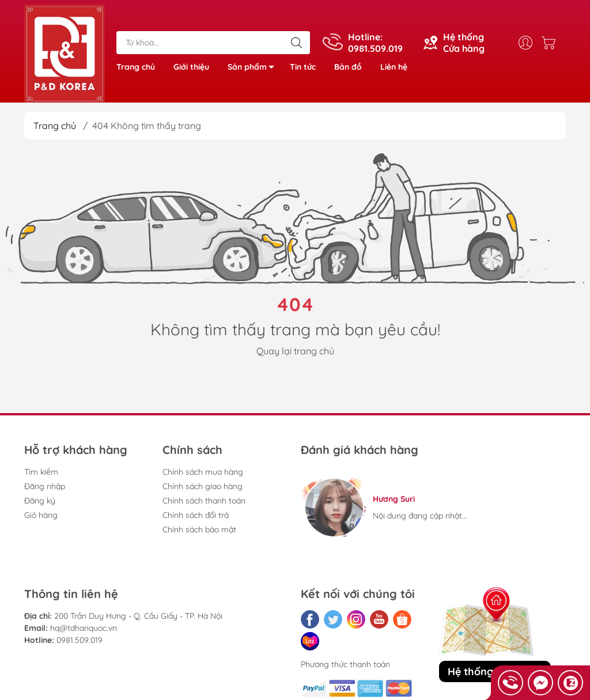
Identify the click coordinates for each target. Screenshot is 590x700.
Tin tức (303, 67)
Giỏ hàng (41, 515)
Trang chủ (136, 67)
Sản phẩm (254, 69)
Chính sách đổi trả (196, 515)
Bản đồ (348, 67)
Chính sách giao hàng (203, 486)
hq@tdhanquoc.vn (84, 628)
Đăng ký (40, 501)
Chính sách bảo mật (199, 529)
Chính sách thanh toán (204, 501)
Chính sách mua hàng (203, 472)
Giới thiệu (191, 67)
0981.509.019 (80, 640)
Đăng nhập (45, 486)
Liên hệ (394, 67)
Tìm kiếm (41, 472)
